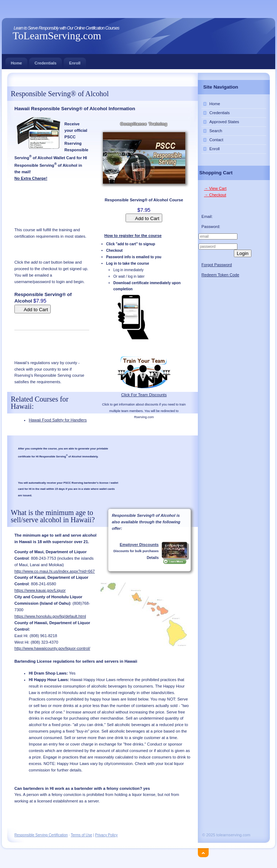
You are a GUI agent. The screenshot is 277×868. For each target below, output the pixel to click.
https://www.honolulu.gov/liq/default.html (50, 616)
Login (243, 253)
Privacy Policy (106, 835)
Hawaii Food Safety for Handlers (58, 420)
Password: (211, 227)
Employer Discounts (139, 545)
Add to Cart (144, 218)
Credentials (46, 61)
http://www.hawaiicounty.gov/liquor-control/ (52, 648)
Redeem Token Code (220, 275)
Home (16, 61)
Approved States (224, 122)
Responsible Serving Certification (41, 835)
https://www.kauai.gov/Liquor (40, 590)
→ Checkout (215, 195)
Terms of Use (81, 835)
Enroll (75, 61)
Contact (216, 140)
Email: (207, 216)
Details (153, 558)
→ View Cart (215, 188)
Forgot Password (217, 265)
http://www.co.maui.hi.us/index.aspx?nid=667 (55, 571)
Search (216, 131)
